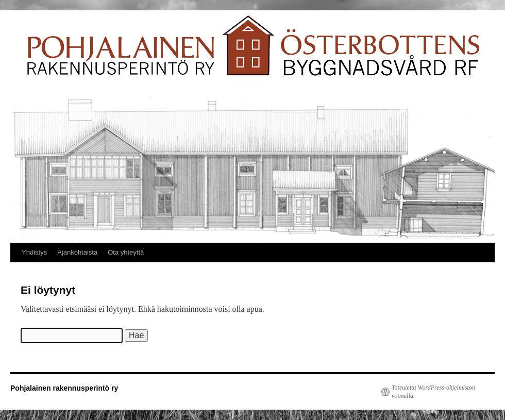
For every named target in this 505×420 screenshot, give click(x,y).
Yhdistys (34, 252)
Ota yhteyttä (126, 252)
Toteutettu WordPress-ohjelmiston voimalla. (433, 392)
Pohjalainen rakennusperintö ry (64, 388)
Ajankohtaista (77, 252)
